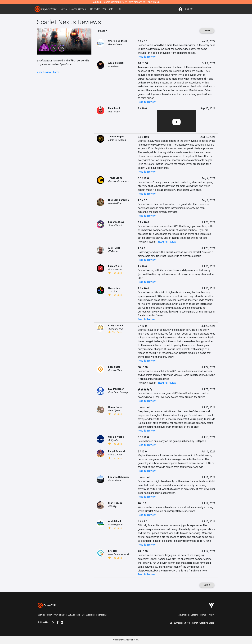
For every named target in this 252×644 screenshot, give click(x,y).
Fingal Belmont (117, 451)
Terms (203, 615)
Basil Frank (114, 108)
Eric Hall (113, 551)
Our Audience (74, 615)
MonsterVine (115, 203)
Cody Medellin (116, 326)
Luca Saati (114, 367)
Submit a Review (45, 615)
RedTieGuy (114, 112)
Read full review (147, 57)
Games (78, 9)
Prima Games (115, 269)
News (64, 9)
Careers (194, 615)
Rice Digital (114, 410)
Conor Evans (115, 407)
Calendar (97, 9)
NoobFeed (113, 66)
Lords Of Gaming (117, 140)
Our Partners (60, 615)
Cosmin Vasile (116, 437)
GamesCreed (115, 44)
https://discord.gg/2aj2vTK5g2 (143, 2)
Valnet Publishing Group (203, 623)
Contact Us (103, 615)
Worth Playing (115, 329)
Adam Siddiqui (116, 63)
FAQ (122, 9)
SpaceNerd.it (115, 225)
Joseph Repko (116, 137)
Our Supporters (89, 615)
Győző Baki (114, 288)
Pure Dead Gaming (118, 392)
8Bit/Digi (113, 506)
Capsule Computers (118, 181)
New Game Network (119, 554)
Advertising (184, 615)
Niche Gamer (115, 455)
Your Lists (110, 9)
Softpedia (113, 440)
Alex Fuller (114, 248)
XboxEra (112, 291)
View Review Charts (48, 72)
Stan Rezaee (115, 503)
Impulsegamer (116, 524)
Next (207, 31)
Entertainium (115, 480)
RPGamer (113, 251)
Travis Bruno (115, 178)
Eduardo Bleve (116, 222)
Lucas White (115, 266)
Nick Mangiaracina (118, 200)
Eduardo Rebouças (119, 477)
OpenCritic (175, 623)
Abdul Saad (115, 521)
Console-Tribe (115, 370)
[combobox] (201, 8)
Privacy (211, 615)
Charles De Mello (118, 41)
